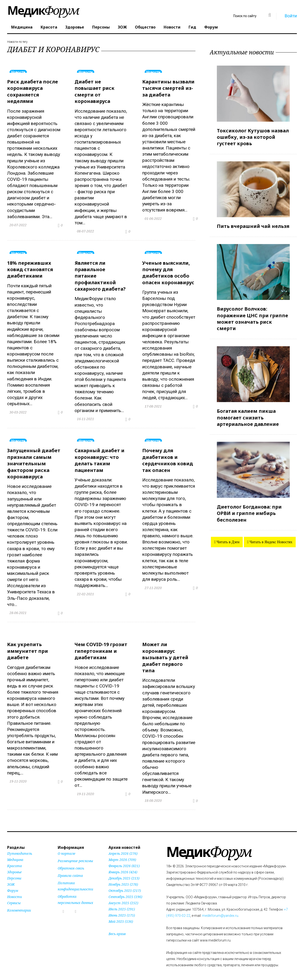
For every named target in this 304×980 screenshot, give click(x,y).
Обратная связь (71, 862)
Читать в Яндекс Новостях (271, 537)
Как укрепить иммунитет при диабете (28, 646)
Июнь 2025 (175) (122, 909)
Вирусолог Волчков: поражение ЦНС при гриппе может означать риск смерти (252, 317)
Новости (172, 27)
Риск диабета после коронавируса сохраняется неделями (33, 91)
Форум (211, 27)
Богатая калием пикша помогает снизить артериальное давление (248, 414)
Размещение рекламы (75, 854)
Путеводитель (20, 847)
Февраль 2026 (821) (124, 859)
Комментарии (19, 904)
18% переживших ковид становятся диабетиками (30, 267)
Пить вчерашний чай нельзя (253, 225)
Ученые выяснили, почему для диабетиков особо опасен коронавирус (168, 270)
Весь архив (117, 927)
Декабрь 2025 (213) (124, 872)
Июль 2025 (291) (122, 902)
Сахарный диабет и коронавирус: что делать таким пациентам (100, 456)
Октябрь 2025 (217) (125, 884)
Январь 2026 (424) (123, 865)
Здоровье (75, 27)
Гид (192, 27)
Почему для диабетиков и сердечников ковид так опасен (168, 456)
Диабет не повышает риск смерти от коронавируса (95, 91)
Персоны (101, 27)
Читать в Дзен (228, 537)
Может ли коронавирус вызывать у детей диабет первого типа (165, 652)
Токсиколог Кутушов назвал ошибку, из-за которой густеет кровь (253, 137)
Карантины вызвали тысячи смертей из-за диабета (168, 88)
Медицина (22, 27)
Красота (49, 27)
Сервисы (14, 896)
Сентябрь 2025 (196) (125, 890)
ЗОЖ (122, 27)
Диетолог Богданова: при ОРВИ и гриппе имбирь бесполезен (249, 509)
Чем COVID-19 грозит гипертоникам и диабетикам (101, 646)
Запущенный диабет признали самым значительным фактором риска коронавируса (34, 459)
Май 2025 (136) (121, 915)
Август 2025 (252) (123, 896)
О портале (66, 847)
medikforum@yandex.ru (220, 909)
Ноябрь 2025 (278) (123, 878)
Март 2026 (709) (122, 853)
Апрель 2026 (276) (123, 847)
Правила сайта (70, 869)
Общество (145, 27)
